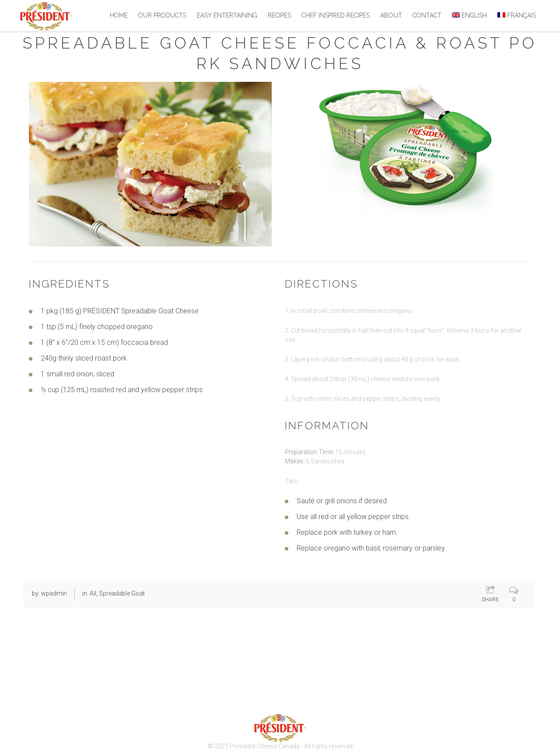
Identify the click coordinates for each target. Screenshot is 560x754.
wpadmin (54, 593)
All (93, 593)
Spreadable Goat (122, 593)
